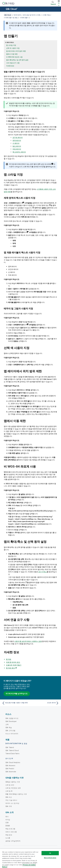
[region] (30, 858)
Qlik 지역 (9, 806)
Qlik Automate (11, 772)
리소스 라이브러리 (12, 734)
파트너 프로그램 (11, 832)
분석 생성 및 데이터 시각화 (32, 15)
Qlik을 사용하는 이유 (13, 782)
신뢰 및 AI (9, 791)
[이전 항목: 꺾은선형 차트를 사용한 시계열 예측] (16, 703)
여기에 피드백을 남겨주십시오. (17, 694)
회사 (7, 816)
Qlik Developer (11, 721)
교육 (7, 724)
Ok (50, 853)
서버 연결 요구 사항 (13, 63)
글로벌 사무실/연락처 (13, 841)
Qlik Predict (10, 769)
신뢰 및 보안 (10, 785)
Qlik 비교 (9, 797)
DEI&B (8, 826)
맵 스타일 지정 (11, 45)
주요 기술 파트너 (11, 800)
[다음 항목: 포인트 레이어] (45, 703)
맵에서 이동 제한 (12, 54)
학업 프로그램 (10, 829)
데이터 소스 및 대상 (12, 803)
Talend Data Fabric (12, 753)
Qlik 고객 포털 (10, 730)
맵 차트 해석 (10, 668)
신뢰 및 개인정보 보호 (13, 788)
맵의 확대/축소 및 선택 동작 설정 (17, 60)
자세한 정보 (10, 66)
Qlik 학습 (9, 727)
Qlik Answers (10, 765)
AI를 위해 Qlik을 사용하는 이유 (16, 794)
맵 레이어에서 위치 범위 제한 (16, 51)
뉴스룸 (8, 838)
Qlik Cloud (12, 9)
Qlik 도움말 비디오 (12, 718)
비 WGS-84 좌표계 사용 (14, 57)
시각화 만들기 (24, 18)
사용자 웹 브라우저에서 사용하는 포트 (28, 641)
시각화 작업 (46, 15)
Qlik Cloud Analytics (13, 762)
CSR (7, 823)
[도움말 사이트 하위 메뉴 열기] (3, 9)
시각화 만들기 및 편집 (11, 18)
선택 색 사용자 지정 (13, 48)
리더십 (8, 820)
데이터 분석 (17, 15)
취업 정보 (9, 835)
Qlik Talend (10, 747)
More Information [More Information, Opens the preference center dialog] (50, 858)
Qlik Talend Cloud (12, 750)
